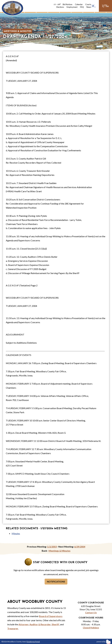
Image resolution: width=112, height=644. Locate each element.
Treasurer (13, 628)
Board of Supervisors (51, 616)
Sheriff (55, 624)
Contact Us (91, 613)
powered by (104, 642)
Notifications (56, 582)
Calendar (79, 4)
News (89, 7)
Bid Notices (68, 4)
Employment (72, 7)
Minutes (16, 533)
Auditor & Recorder (40, 624)
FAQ (82, 7)
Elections (60, 7)
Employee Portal (33, 642)
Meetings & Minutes (18, 31)
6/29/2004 (80, 547)
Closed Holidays (91, 628)
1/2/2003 (52, 547)
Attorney (24, 624)
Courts (88, 4)
